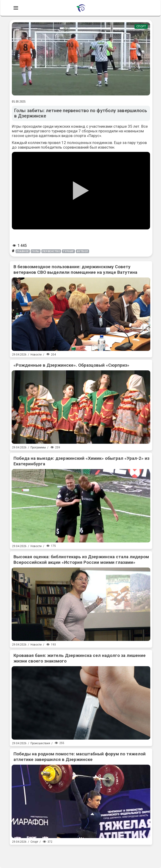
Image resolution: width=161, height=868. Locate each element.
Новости (36, 355)
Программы (38, 447)
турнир (68, 251)
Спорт (141, 26)
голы (36, 251)
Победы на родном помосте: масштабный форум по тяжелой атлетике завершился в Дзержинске (80, 757)
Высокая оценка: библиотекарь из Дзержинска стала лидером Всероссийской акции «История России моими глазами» (81, 560)
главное (23, 251)
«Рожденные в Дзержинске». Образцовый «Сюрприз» (71, 365)
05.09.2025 (19, 101)
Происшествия (40, 743)
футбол (82, 251)
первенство (51, 251)
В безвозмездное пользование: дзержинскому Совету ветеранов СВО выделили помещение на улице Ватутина (75, 269)
